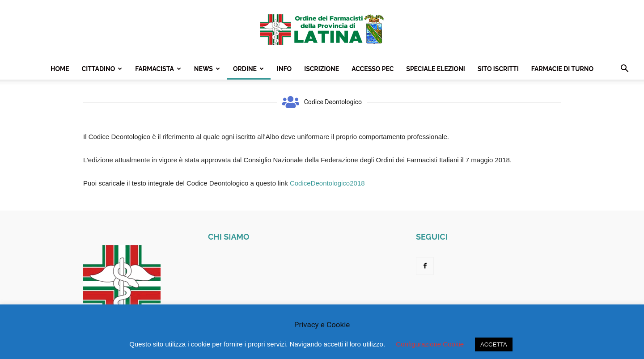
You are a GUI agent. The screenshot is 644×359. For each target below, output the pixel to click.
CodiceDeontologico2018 (327, 183)
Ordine (248, 69)
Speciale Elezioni (436, 69)
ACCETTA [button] (494, 344)
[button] (624, 70)
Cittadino (102, 69)
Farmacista (158, 69)
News (207, 69)
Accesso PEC (373, 69)
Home (60, 69)
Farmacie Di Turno (562, 69)
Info (284, 69)
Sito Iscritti (498, 69)
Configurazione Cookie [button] (430, 344)
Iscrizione (322, 69)
